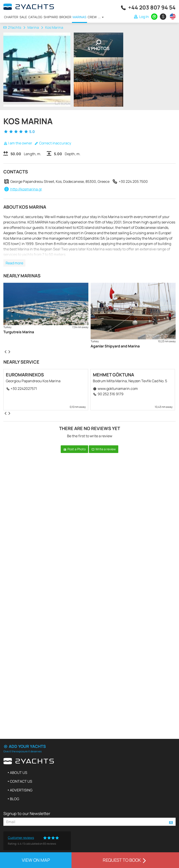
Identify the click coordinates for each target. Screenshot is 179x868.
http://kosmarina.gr (26, 189)
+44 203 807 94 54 (152, 7)
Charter (11, 17)
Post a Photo (74, 449)
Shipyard (51, 17)
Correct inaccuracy (53, 143)
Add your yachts (25, 746)
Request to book (125, 860)
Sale (23, 17)
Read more (14, 263)
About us (19, 773)
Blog (15, 799)
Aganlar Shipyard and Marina (115, 346)
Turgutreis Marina (19, 332)
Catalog (35, 17)
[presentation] (5, 351)
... (101, 17)
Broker (65, 17)
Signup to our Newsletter (27, 813)
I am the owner (18, 143)
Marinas (79, 17)
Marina (33, 27)
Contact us (21, 781)
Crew (92, 17)
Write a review (104, 449)
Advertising (21, 790)
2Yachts (12, 27)
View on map (36, 860)
